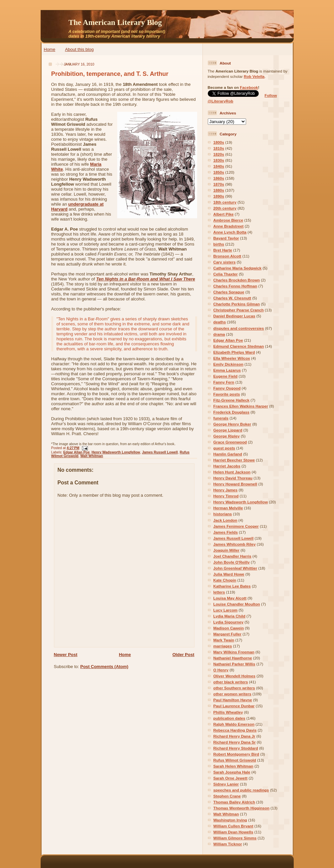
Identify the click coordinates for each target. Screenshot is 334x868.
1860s (219, 178)
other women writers (232, 694)
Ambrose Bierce (228, 220)
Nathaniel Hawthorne (233, 658)
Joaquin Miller (227, 550)
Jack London (225, 520)
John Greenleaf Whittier (235, 568)
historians (223, 514)
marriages (223, 646)
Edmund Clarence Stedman (239, 346)
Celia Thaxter (226, 274)
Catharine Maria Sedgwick (238, 268)
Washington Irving (230, 820)
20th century (225, 208)
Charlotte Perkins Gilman (237, 304)
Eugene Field (226, 376)
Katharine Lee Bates (232, 586)
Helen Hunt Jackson (232, 472)
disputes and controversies (239, 328)
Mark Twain (224, 640)
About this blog (79, 49)
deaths (220, 322)
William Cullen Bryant (233, 826)
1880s (219, 190)
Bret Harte (223, 250)
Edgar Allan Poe (76, 452)
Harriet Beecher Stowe (234, 460)
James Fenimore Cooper (236, 526)
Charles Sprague (229, 292)
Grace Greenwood (230, 442)
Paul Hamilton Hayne (233, 700)
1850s (219, 172)
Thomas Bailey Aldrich (234, 802)
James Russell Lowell (160, 452)
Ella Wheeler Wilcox (232, 358)
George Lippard (228, 430)
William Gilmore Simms (235, 838)
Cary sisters (225, 262)
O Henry (221, 670)
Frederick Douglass (231, 412)
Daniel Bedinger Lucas (234, 316)
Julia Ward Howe (229, 574)
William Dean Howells (233, 832)
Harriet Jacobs (227, 466)
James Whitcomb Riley (235, 544)
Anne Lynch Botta (230, 232)
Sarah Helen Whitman (233, 766)
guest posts (224, 448)
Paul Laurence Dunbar (234, 706)
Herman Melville (228, 508)
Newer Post (66, 655)
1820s (219, 154)
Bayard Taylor (226, 238)
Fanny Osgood (227, 388)
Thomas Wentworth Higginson (242, 808)
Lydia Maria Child (229, 616)
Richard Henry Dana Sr (235, 742)
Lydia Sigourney (229, 622)
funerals (221, 418)
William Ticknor (228, 844)
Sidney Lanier (226, 784)
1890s (219, 196)
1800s (219, 142)
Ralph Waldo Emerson (234, 724)
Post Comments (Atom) (104, 667)
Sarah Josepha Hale (232, 772)
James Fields (226, 532)
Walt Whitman (92, 456)
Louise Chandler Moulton (237, 604)
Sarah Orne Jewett (231, 778)
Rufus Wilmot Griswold (235, 760)
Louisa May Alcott (230, 598)
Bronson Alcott (227, 256)
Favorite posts (227, 394)
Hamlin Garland (228, 454)
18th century (225, 202)
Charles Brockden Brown (237, 280)
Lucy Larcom (226, 610)
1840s (219, 166)
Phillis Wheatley (228, 712)
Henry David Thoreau (233, 478)
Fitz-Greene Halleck (231, 400)
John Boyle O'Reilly (232, 562)
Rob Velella (254, 76)
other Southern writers (234, 688)
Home (49, 49)
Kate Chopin (225, 580)
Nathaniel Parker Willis (234, 664)
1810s (219, 148)
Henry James (226, 490)
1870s (219, 184)
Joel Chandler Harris (232, 556)
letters (219, 592)
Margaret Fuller (227, 634)
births (219, 244)
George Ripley (227, 436)
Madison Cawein (229, 628)
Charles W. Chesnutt (232, 298)
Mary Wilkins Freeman (234, 652)
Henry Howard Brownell (235, 484)
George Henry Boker (232, 424)
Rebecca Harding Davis (235, 730)
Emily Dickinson (228, 364)
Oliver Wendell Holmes (234, 676)
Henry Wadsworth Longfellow (116, 452)
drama (219, 334)
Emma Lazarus (227, 370)
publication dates (229, 718)
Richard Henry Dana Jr (234, 736)
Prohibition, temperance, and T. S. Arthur (110, 74)
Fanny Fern (224, 382)
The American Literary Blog (115, 22)
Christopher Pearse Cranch (239, 310)
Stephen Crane (227, 796)
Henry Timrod (226, 496)
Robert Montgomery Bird (236, 754)
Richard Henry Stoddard (236, 748)
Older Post (183, 655)
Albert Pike (224, 214)
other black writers (231, 682)
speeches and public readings (241, 790)
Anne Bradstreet (229, 226)
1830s (219, 160)
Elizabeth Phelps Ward (234, 352)
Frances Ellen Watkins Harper (241, 406)
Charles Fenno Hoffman (235, 286)
